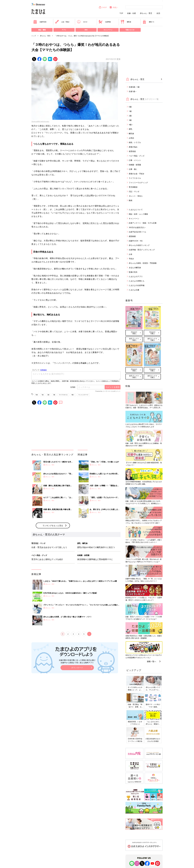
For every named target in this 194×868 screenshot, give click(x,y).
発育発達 (132, 151)
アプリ (64, 30)
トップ (34, 36)
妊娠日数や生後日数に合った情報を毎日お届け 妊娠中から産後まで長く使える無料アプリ (77, 661)
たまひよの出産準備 (137, 285)
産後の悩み (133, 147)
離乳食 (126, 22)
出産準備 (105, 22)
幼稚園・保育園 (135, 165)
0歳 (37, 395)
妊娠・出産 (132, 13)
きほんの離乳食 (135, 268)
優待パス (148, 22)
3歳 (54, 395)
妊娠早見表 (40, 22)
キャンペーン (108, 30)
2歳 (48, 395)
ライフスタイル (63, 395)
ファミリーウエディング (138, 183)
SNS (86, 30)
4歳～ (73, 395)
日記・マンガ (134, 191)
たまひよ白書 (134, 290)
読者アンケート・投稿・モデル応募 (143, 223)
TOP (121, 13)
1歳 (42, 395)
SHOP (103, 7)
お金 (131, 254)
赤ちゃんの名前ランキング (139, 245)
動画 (131, 200)
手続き (131, 259)
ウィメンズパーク (83, 395)
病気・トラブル (135, 142)
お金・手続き (62, 22)
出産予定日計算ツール (137, 232)
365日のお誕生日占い (137, 227)
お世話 (131, 138)
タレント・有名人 (136, 196)
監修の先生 (133, 272)
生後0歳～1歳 (134, 87)
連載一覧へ (152, 661)
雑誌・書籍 (42, 30)
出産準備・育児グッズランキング (142, 250)
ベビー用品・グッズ (137, 156)
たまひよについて (136, 210)
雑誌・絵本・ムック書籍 (138, 214)
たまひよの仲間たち (137, 281)
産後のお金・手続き (137, 174)
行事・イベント (135, 160)
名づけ (82, 22)
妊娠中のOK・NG (136, 241)
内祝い (114, 7)
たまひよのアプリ (136, 276)
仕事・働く (133, 169)
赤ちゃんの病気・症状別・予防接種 (143, 263)
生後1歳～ (133, 91)
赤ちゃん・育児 (146, 13)
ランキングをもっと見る (53, 525)
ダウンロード (77, 668)
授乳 (131, 129)
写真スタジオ (130, 30)
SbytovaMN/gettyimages (40, 121)
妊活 (158, 13)
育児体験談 (133, 187)
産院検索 (132, 236)
